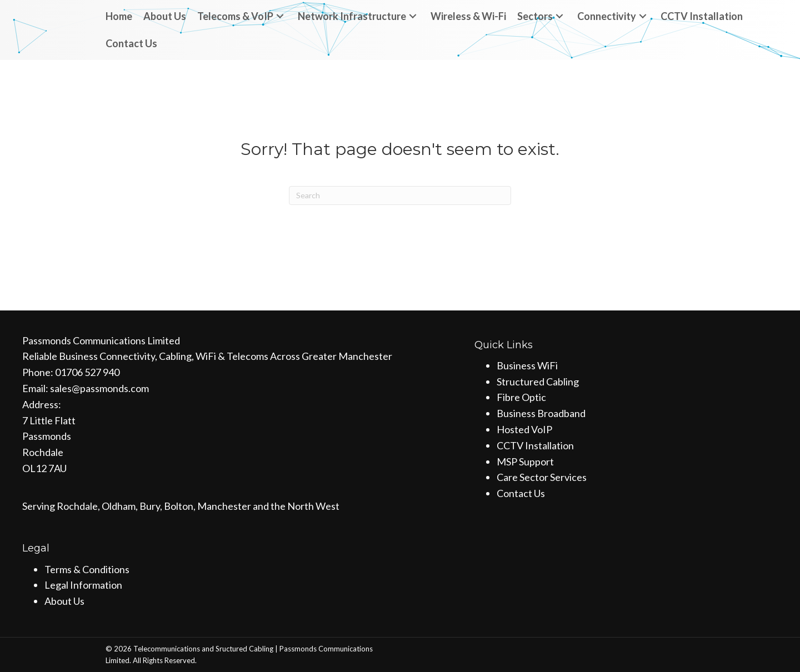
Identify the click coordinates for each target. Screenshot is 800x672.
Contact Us (521, 493)
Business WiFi (527, 365)
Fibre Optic (521, 397)
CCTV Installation (535, 445)
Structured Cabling (538, 382)
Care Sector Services (542, 477)
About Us (64, 601)
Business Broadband (541, 413)
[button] (280, 16)
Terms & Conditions (87, 569)
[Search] (400, 195)
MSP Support (525, 462)
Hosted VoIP (524, 429)
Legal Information (83, 585)
